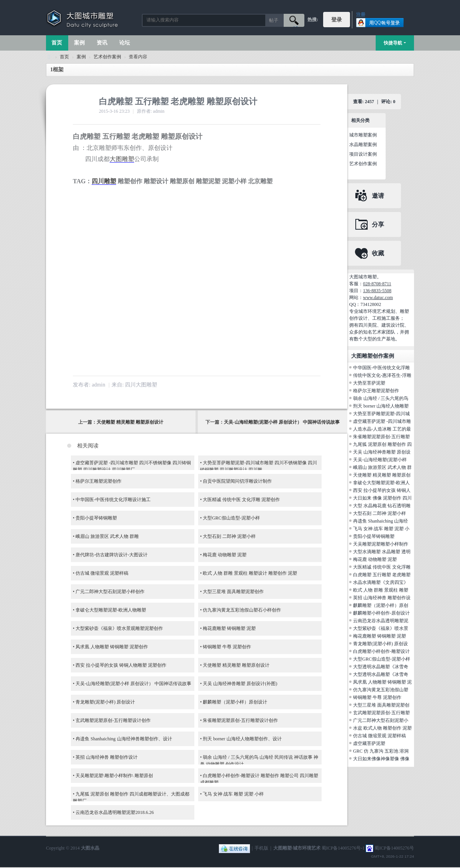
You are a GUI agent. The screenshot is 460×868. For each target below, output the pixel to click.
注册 (361, 15)
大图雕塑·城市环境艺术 (297, 848)
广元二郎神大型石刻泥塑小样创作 (110, 592)
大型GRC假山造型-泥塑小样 (231, 518)
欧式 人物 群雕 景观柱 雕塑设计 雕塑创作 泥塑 (250, 573)
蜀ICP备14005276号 (394, 848)
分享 (378, 224)
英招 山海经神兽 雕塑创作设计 (107, 757)
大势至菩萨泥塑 (369, 383)
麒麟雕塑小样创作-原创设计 (381, 613)
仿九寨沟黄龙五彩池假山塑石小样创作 (242, 610)
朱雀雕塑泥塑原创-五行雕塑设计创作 (240, 720)
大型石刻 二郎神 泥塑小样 (229, 536)
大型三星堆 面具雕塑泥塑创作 (233, 592)
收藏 (378, 253)
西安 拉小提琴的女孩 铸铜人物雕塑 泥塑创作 (121, 665)
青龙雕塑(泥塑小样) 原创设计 (105, 702)
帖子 (274, 20)
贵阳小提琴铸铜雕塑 (96, 518)
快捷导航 (393, 43)
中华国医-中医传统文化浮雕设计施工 (113, 500)
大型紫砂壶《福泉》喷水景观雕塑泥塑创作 (119, 628)
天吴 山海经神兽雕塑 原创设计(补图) (240, 684)
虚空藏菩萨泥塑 (369, 743)
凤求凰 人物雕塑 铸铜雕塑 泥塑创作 (112, 647)
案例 (79, 43)
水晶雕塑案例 (363, 145)
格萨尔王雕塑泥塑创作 (99, 481)
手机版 (261, 848)
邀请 (378, 196)
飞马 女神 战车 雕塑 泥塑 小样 (233, 794)
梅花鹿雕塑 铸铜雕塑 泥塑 (229, 628)
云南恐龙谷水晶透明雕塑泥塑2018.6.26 (115, 812)
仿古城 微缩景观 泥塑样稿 (102, 573)
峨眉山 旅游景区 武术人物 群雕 (107, 536)
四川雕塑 (104, 181)
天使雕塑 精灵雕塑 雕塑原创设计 (130, 422)
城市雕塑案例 (363, 135)
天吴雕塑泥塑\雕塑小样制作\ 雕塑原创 (114, 776)
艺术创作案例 (107, 57)
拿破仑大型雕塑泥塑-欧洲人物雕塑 (111, 610)
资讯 (102, 43)
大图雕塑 (122, 159)
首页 (57, 43)
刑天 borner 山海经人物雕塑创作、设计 (242, 739)
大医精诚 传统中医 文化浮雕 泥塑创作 (241, 500)
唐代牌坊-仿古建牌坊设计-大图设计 (112, 555)
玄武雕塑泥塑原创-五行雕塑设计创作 (113, 720)
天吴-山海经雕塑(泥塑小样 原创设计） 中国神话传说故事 (282, 422)
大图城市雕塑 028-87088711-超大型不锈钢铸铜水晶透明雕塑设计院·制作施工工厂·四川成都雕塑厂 (49, 57)
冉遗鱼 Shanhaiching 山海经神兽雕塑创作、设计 (124, 739)
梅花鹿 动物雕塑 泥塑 (225, 555)
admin (98, 385)
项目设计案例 (363, 154)
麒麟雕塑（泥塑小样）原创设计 (235, 702)
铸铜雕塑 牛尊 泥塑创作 (227, 647)
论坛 (125, 43)
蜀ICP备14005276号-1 (343, 848)
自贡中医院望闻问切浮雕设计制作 (237, 481)
